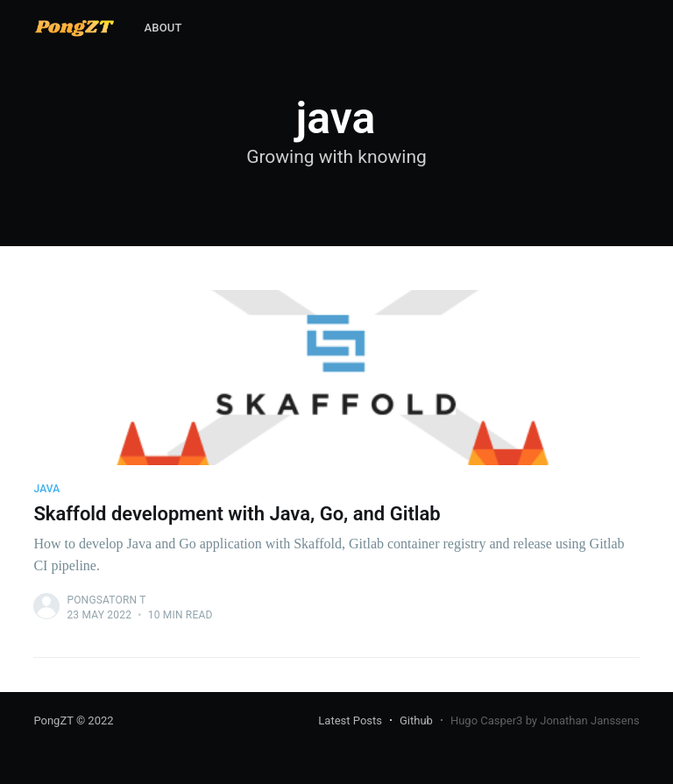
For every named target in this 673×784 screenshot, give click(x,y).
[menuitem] (163, 28)
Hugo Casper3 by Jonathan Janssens (545, 720)
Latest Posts (350, 720)
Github (416, 720)
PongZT (53, 720)
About (163, 28)
